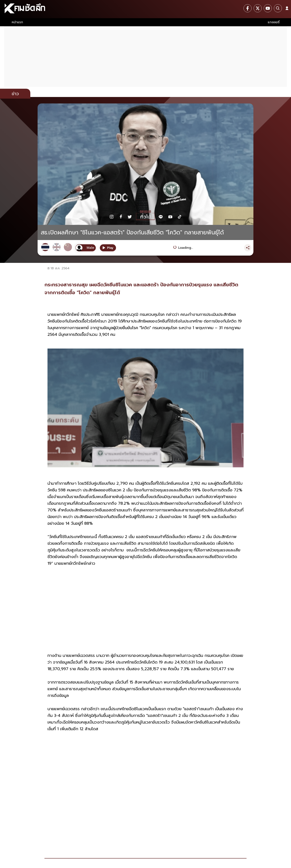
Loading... (186, 248)
